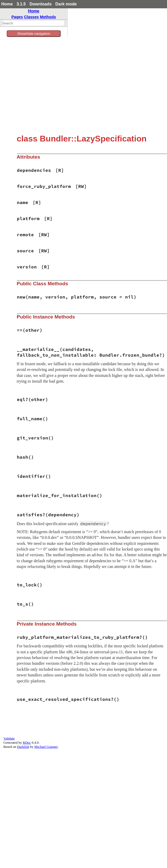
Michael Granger (46, 747)
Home (7, 4)
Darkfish (23, 747)
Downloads (41, 4)
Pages (17, 17)
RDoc (27, 742)
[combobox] (33, 23)
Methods (48, 17)
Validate (9, 738)
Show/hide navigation (34, 34)
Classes (31, 17)
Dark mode (66, 4)
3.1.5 (21, 4)
